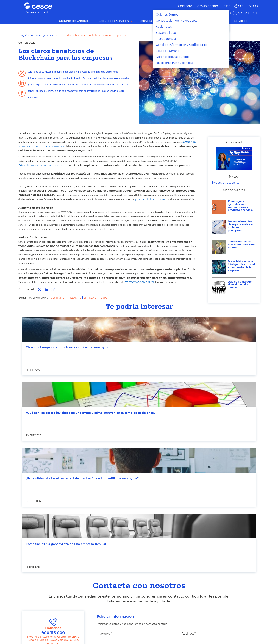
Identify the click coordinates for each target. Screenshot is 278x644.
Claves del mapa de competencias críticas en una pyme (67, 347)
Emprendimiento (95, 298)
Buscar (258, 21)
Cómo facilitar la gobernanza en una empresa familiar (66, 544)
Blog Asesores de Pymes (34, 35)
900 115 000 (248, 6)
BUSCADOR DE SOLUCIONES (208, 13)
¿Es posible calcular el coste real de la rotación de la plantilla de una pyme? (82, 478)
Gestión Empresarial (66, 298)
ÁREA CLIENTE (248, 13)
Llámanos (53, 626)
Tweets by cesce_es (226, 183)
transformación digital (140, 282)
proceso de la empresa (150, 199)
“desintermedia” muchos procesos (41, 165)
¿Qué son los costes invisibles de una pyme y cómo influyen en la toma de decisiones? (91, 413)
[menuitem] (201, 6)
